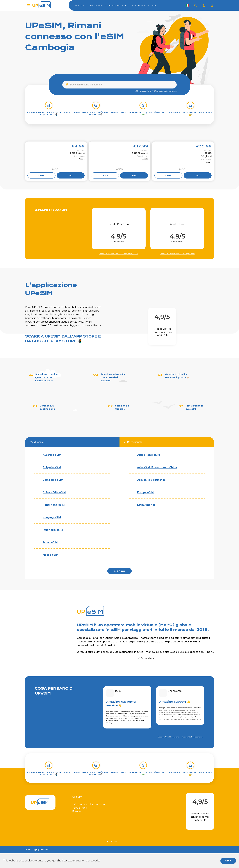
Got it (228, 861)
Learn (41, 175)
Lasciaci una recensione (169, 737)
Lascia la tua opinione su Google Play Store (119, 254)
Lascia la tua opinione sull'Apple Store (177, 254)
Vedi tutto (120, 571)
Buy (71, 175)
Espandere (147, 658)
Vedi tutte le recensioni (193, 737)
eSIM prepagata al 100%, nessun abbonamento (156, 91)
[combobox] (120, 85)
